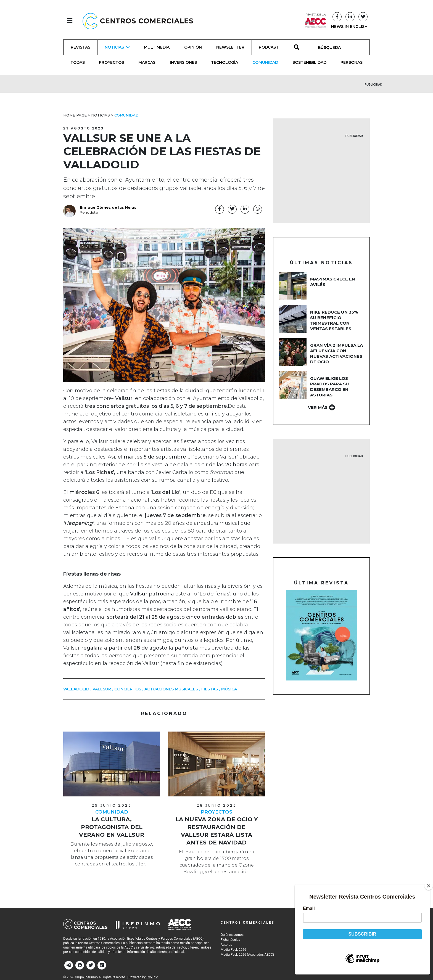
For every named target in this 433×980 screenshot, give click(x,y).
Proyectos (111, 62)
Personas (352, 62)
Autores (226, 945)
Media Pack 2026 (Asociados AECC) (247, 955)
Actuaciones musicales (171, 689)
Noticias (101, 115)
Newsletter (230, 47)
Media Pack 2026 (233, 950)
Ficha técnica (230, 940)
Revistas (80, 47)
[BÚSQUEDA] (332, 47)
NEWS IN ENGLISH (349, 27)
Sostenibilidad (309, 62)
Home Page (75, 115)
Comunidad (265, 62)
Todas (78, 62)
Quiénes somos (232, 935)
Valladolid (76, 689)
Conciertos (128, 689)
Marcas (147, 62)
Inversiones (183, 62)
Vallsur (102, 689)
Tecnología (225, 62)
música (229, 689)
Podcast (269, 47)
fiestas (210, 689)
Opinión (193, 47)
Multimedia (157, 47)
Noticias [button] (117, 47)
